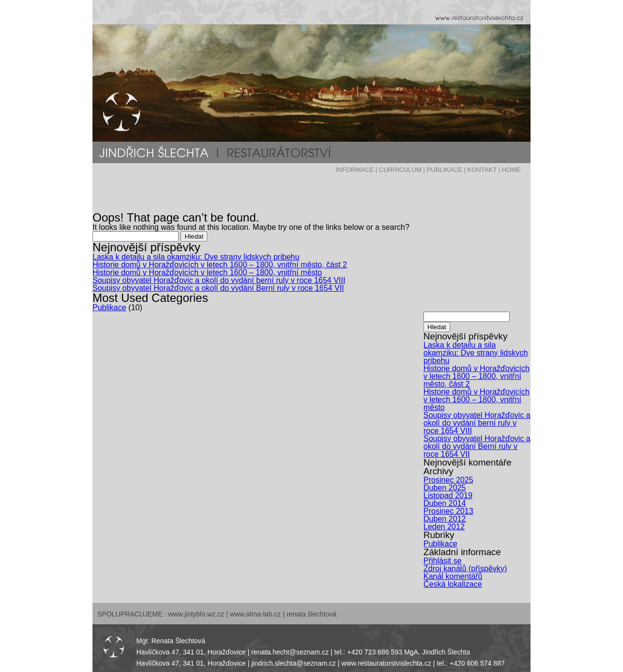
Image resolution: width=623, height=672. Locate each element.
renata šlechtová (312, 614)
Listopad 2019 (448, 495)
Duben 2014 (445, 503)
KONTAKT (482, 170)
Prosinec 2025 (448, 480)
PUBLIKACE (445, 170)
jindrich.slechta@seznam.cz (293, 663)
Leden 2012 (444, 527)
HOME (511, 170)
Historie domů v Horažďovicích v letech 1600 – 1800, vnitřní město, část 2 (220, 265)
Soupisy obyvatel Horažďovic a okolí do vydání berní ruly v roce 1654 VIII (219, 280)
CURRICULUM (400, 170)
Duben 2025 (445, 488)
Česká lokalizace (453, 584)
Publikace (109, 308)
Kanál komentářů (453, 576)
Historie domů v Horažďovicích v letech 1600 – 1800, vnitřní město (207, 272)
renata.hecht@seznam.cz (290, 652)
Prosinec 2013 (448, 511)
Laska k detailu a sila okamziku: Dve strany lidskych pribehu (196, 257)
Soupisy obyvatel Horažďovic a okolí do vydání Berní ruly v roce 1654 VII (218, 288)
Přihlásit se (442, 561)
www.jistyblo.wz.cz (196, 614)
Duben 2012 (445, 519)
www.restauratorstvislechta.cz (386, 663)
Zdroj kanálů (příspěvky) (465, 569)
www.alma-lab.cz (255, 614)
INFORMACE (355, 170)
